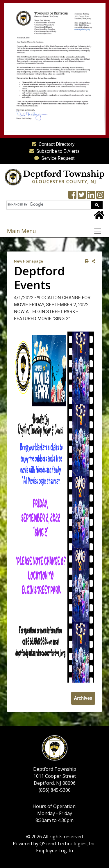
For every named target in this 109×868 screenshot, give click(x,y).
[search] (48, 204)
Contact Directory (52, 144)
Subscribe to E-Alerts (53, 151)
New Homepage (28, 261)
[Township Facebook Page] (72, 197)
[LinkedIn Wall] (91, 197)
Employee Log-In (54, 851)
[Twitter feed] (82, 197)
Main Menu (21, 231)
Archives (83, 698)
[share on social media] (92, 261)
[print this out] (86, 261)
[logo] (54, 177)
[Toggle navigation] (99, 231)
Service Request (53, 158)
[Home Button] (99, 217)
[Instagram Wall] (100, 197)
